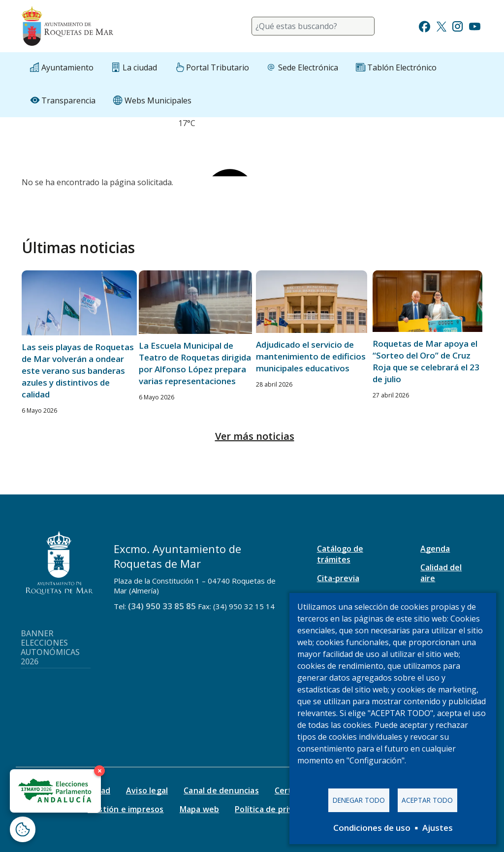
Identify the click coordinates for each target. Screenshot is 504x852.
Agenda (435, 549)
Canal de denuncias (221, 790)
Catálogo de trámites (340, 554)
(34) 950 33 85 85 (162, 606)
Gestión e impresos (126, 809)
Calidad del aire (441, 573)
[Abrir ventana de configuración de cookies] (23, 829)
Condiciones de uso (372, 828)
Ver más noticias (255, 436)
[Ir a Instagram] (457, 25)
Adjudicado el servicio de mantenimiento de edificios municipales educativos (311, 356)
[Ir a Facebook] (425, 25)
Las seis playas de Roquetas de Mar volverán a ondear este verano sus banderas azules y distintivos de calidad (78, 371)
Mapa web (200, 809)
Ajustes (438, 828)
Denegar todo (359, 800)
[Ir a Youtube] (474, 25)
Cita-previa (338, 578)
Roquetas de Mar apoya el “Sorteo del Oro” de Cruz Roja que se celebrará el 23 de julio (426, 361)
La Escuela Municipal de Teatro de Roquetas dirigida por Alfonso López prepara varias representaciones (195, 363)
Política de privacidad (276, 809)
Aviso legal (147, 790)
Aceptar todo (427, 800)
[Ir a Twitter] (441, 25)
